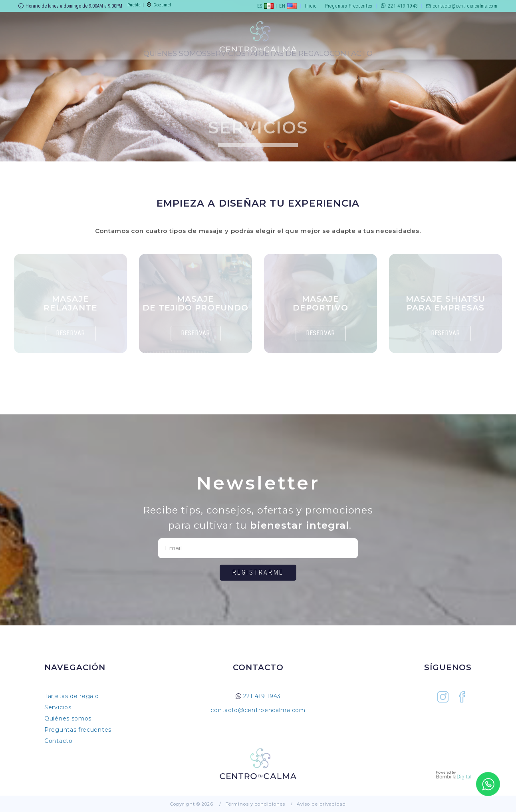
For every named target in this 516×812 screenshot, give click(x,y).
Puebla (134, 6)
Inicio (310, 6)
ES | (266, 6)
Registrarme (258, 572)
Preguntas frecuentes (78, 730)
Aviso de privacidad (321, 804)
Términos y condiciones (255, 804)
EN (287, 6)
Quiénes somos (68, 718)
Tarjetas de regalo (72, 696)
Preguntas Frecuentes (348, 6)
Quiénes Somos (74, 50)
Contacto (460, 50)
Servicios (172, 50)
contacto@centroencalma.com (461, 6)
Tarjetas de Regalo (362, 50)
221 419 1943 (399, 6)
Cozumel (158, 6)
